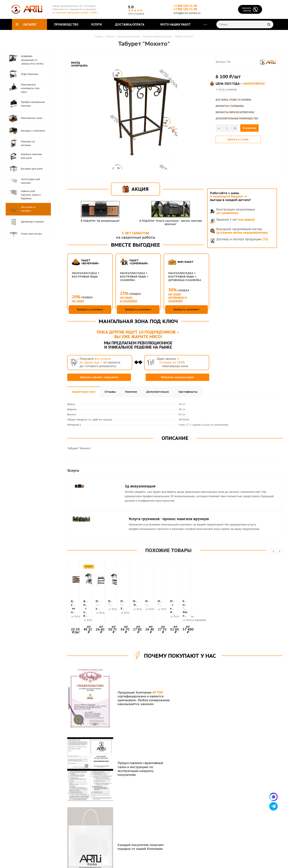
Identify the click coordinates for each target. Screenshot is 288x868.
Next (279, 551)
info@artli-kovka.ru (187, 13)
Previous (274, 551)
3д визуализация (140, 486)
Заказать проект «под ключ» (99, 377)
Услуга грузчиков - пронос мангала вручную (169, 519)
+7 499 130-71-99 (185, 6)
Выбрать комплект (90, 309)
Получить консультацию (177, 377)
